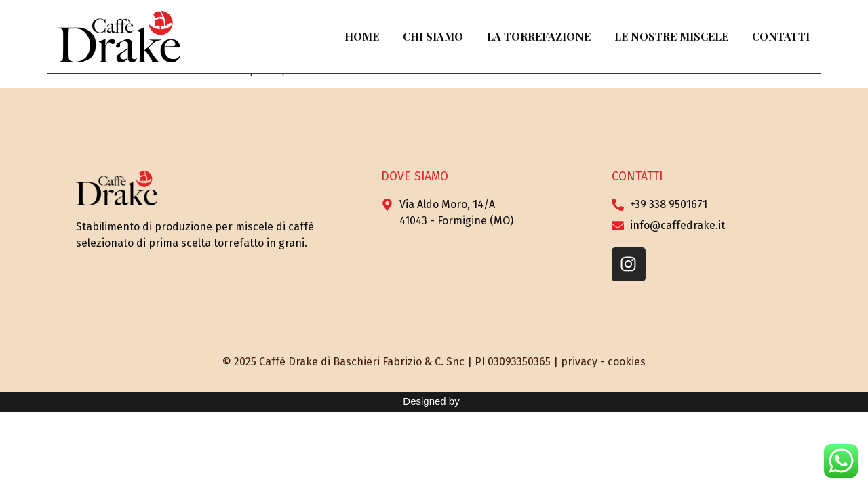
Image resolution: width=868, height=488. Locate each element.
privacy (579, 362)
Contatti (781, 36)
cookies (627, 362)
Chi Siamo (433, 36)
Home (362, 36)
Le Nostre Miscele (671, 36)
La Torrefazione (539, 36)
